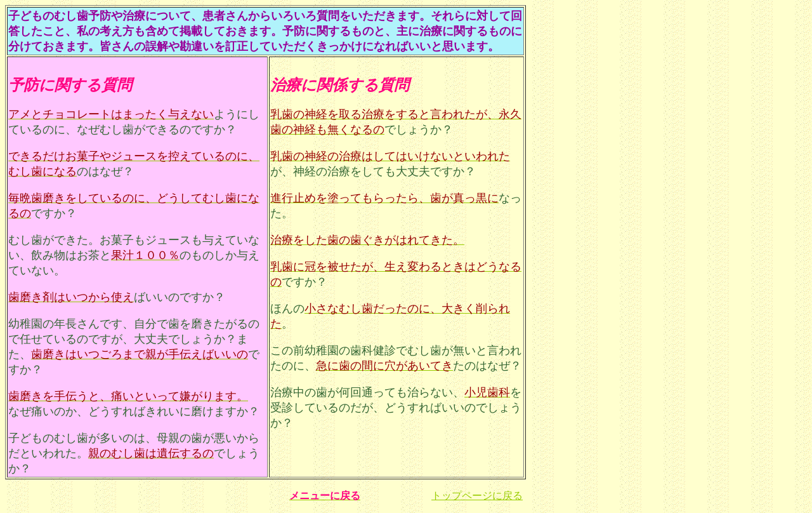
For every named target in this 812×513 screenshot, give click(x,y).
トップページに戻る (477, 496)
